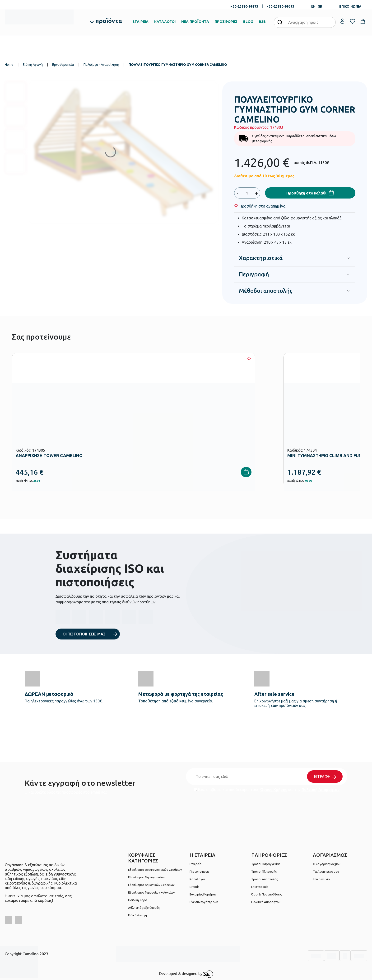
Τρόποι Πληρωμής (264, 871)
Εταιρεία (195, 864)
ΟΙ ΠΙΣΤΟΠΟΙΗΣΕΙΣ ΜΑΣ (84, 634)
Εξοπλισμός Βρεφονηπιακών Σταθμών (155, 870)
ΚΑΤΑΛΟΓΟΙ (165, 21)
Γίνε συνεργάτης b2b (204, 902)
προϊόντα (109, 21)
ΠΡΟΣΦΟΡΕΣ (226, 21)
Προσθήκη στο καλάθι (306, 193)
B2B (262, 21)
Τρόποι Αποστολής (265, 879)
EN (313, 6)
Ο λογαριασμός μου (327, 864)
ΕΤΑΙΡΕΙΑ (140, 21)
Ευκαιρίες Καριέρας (203, 894)
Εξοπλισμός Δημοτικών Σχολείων (151, 885)
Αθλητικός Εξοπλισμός (144, 908)
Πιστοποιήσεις (199, 871)
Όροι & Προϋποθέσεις (266, 894)
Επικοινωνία (321, 879)
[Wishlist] (262, 206)
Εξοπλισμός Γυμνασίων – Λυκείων (151, 892)
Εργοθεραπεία (63, 65)
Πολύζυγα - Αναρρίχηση (101, 65)
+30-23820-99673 (280, 6)
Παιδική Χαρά (138, 900)
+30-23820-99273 (244, 6)
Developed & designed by (186, 974)
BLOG (248, 21)
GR (320, 6)
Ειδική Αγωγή (33, 65)
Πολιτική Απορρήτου (321, 790)
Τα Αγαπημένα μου (326, 871)
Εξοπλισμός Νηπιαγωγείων (147, 877)
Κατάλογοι (197, 879)
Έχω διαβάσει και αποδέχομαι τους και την (267, 790)
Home (9, 65)
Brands (194, 887)
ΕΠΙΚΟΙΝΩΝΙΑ (350, 6)
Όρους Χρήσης (274, 790)
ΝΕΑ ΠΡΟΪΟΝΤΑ (195, 21)
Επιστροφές (260, 887)
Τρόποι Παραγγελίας (266, 864)
